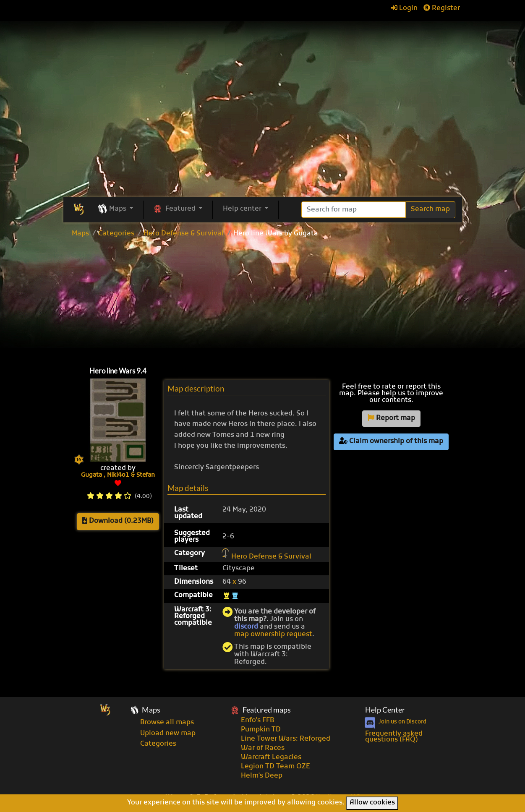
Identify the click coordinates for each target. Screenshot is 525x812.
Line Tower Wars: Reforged (286, 739)
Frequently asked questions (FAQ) (394, 737)
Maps (80, 234)
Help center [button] (243, 209)
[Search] (354, 210)
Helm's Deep (262, 776)
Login (404, 8)
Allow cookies (372, 803)
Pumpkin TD (261, 730)
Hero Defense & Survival (184, 234)
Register (442, 8)
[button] (115, 209)
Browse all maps (167, 723)
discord (246, 627)
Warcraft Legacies (271, 757)
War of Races (263, 748)
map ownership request (273, 634)
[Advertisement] (263, 300)
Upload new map (168, 734)
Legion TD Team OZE (276, 767)
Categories (116, 234)
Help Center (385, 710)
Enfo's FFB (257, 721)
